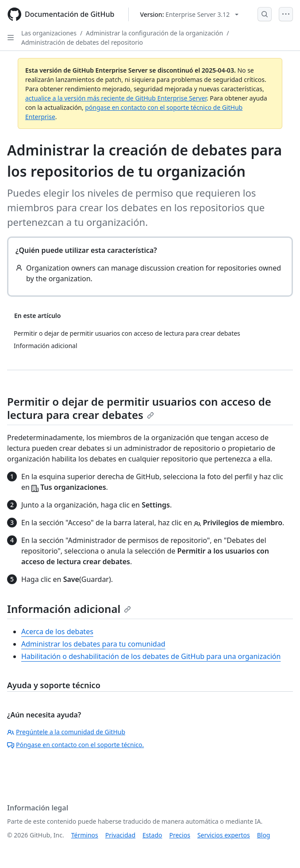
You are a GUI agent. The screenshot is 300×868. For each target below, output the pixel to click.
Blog (264, 835)
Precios (180, 835)
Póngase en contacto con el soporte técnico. (75, 745)
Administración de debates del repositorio (82, 42)
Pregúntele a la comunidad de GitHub (66, 732)
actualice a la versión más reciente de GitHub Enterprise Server (116, 98)
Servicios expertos (224, 835)
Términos (85, 835)
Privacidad (120, 835)
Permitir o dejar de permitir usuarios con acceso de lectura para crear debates (139, 408)
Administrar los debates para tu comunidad (93, 644)
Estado (152, 835)
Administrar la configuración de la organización (154, 33)
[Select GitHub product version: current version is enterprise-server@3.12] (189, 14)
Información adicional (69, 609)
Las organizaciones (49, 33)
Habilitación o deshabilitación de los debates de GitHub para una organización (151, 656)
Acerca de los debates (57, 632)
